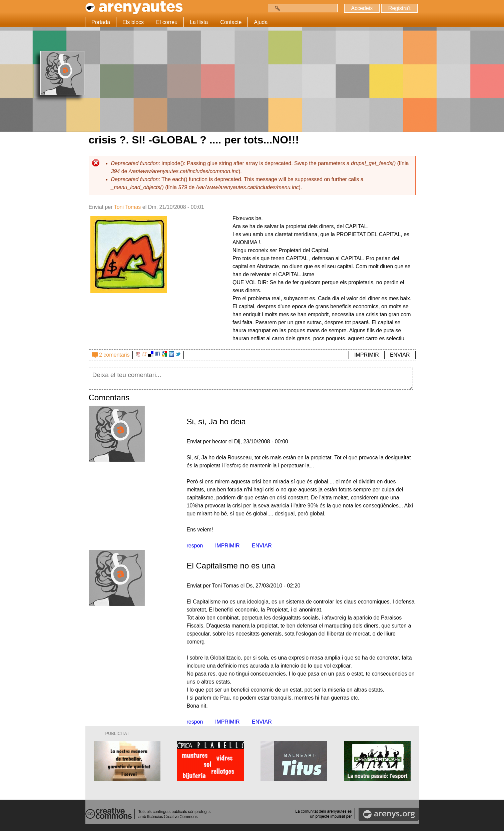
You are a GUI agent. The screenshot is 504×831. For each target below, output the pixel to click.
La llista (199, 22)
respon (195, 546)
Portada (101, 22)
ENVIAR (400, 355)
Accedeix (362, 8)
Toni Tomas (128, 207)
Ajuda (261, 22)
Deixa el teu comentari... (251, 379)
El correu (167, 22)
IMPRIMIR (367, 355)
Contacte (231, 22)
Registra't (399, 8)
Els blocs (133, 22)
